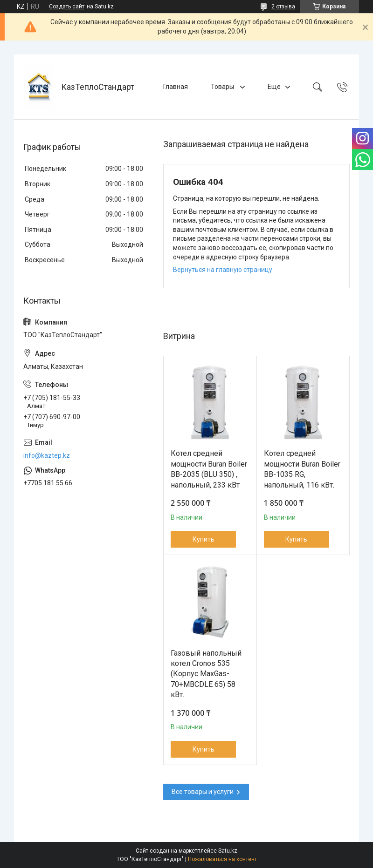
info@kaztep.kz (47, 455)
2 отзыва (283, 7)
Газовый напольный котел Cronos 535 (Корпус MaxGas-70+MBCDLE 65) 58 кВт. (206, 674)
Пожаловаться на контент (222, 859)
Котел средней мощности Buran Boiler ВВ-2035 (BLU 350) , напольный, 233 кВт (209, 469)
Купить (204, 539)
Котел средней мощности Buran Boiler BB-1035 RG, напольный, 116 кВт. (302, 469)
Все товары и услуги (203, 792)
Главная (176, 87)
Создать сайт (67, 7)
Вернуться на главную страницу (223, 270)
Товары (223, 87)
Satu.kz (228, 851)
